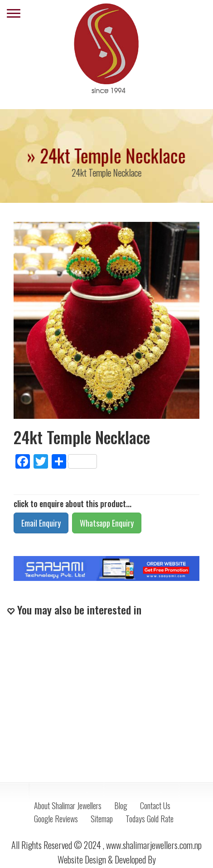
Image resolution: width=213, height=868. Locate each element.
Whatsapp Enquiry (107, 523)
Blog (121, 806)
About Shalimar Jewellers (68, 806)
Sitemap (102, 819)
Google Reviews (56, 819)
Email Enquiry (41, 523)
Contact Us (155, 806)
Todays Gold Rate (150, 819)
